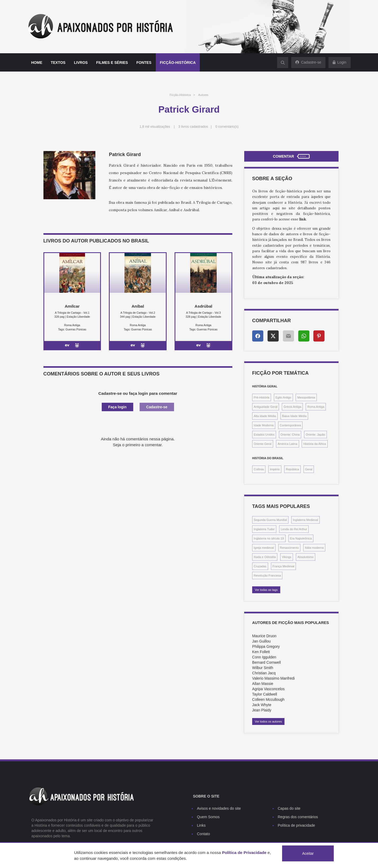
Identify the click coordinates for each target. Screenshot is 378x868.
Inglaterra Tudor (264, 529)
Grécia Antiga (292, 407)
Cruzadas (260, 566)
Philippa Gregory (266, 646)
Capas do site (289, 808)
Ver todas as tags (266, 590)
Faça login (117, 407)
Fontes (144, 63)
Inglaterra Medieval (306, 520)
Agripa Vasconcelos (268, 689)
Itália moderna (314, 548)
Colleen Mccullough (268, 699)
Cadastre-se (157, 407)
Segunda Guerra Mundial (270, 520)
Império (275, 469)
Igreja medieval (264, 548)
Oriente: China (290, 435)
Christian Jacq (264, 673)
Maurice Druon (264, 636)
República (292, 469)
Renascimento (290, 548)
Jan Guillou (261, 641)
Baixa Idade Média (294, 416)
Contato (204, 834)
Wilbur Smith (263, 668)
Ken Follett (261, 652)
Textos (58, 63)
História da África (315, 444)
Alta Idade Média (265, 416)
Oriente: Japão (315, 435)
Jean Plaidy (262, 710)
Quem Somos (208, 817)
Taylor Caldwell (265, 694)
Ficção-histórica (178, 63)
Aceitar (308, 853)
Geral (309, 469)
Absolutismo (306, 557)
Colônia (259, 469)
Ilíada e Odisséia (265, 557)
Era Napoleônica (301, 538)
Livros (81, 63)
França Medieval (284, 566)
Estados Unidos (264, 435)
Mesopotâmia (306, 397)
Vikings (287, 557)
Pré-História (262, 397)
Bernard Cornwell (266, 662)
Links (201, 825)
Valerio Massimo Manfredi (274, 678)
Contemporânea (290, 425)
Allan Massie (263, 684)
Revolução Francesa (267, 575)
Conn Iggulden (264, 657)
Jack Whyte (262, 705)
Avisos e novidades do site (219, 808)
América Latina (288, 444)
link (303, 219)
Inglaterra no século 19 (269, 538)
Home (37, 63)
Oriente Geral (263, 444)
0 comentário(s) (227, 127)
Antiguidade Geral (266, 407)
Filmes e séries (112, 63)
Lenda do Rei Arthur (294, 529)
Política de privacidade (297, 825)
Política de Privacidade (244, 852)
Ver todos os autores (268, 721)
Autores (203, 95)
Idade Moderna (264, 425)
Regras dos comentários (298, 817)
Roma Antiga (316, 407)
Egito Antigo (283, 397)
